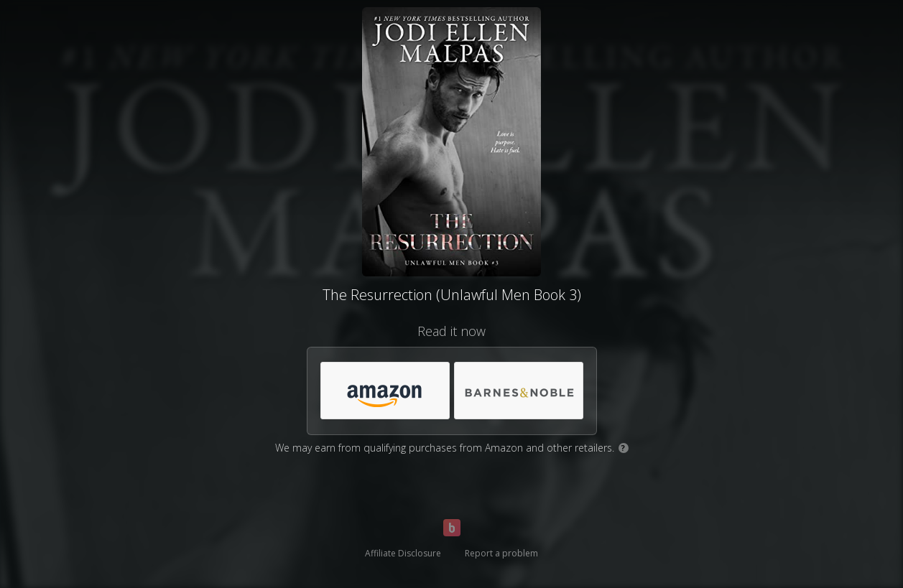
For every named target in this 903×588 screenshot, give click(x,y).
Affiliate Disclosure (403, 553)
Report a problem (501, 553)
